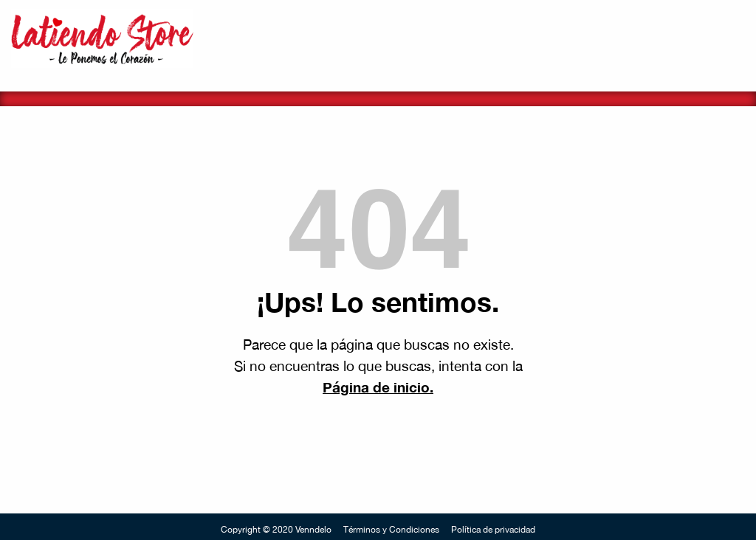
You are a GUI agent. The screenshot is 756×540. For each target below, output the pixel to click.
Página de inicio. (378, 387)
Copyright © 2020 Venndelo (276, 530)
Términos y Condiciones (391, 530)
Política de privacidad (493, 530)
